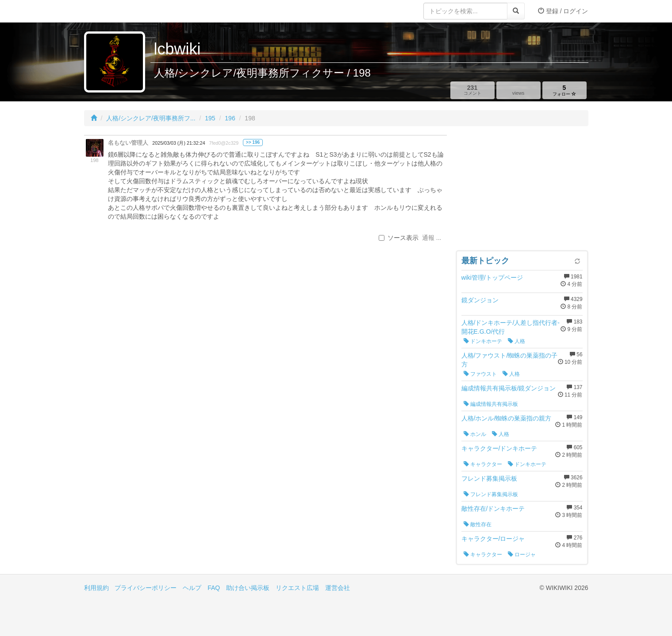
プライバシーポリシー (146, 588)
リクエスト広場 (297, 588)
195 (210, 118)
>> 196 (253, 142)
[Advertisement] (522, 190)
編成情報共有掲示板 (491, 404)
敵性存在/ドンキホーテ (493, 509)
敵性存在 (478, 524)
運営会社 (338, 588)
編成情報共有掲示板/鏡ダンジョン (509, 388)
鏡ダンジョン (480, 300)
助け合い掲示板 (248, 588)
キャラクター (483, 464)
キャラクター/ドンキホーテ (499, 448)
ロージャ (522, 555)
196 (230, 118)
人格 (516, 341)
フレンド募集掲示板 (489, 478)
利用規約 (96, 588)
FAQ (214, 588)
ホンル (475, 434)
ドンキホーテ (483, 341)
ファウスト (480, 374)
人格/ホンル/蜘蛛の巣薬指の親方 (507, 418)
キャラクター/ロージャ (493, 539)
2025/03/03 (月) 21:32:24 (179, 143)
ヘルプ (192, 588)
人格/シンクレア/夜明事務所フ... (151, 118)
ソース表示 (399, 238)
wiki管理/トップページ (492, 278)
